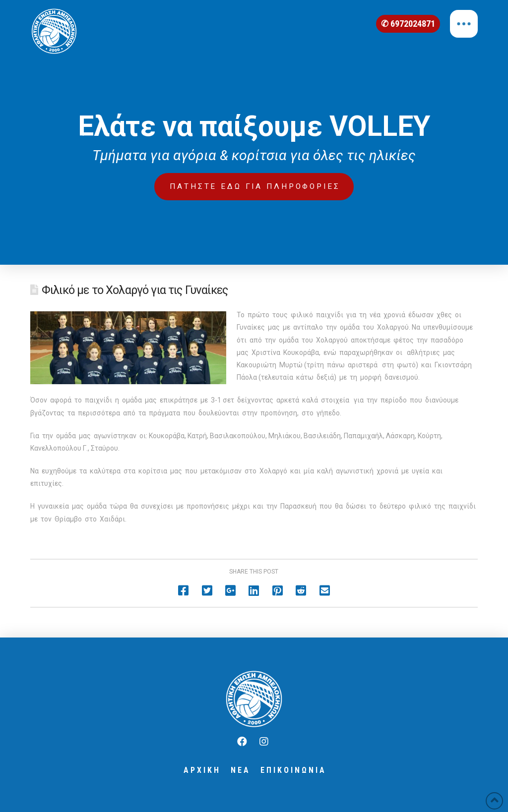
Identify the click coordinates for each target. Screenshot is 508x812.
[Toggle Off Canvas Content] (464, 24)
